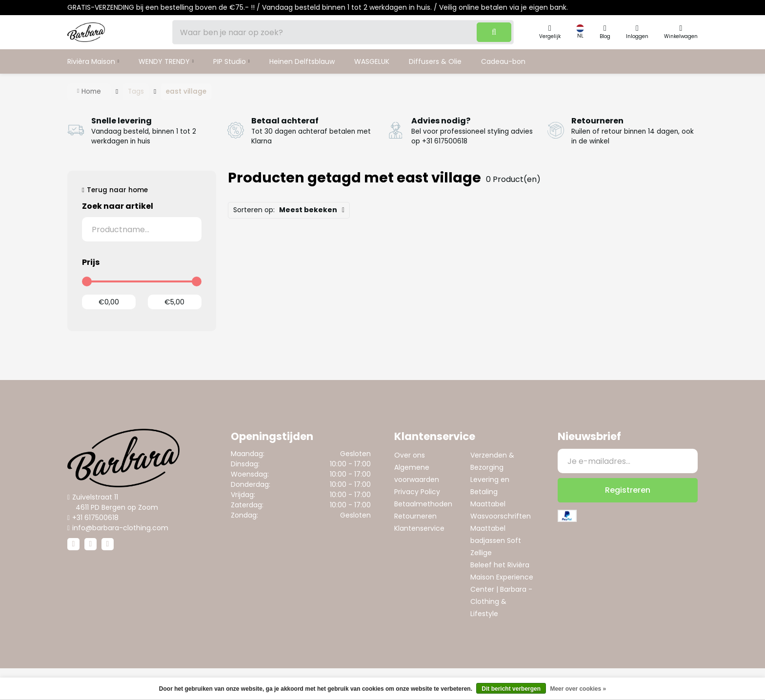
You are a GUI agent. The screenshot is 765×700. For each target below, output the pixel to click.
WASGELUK (372, 61)
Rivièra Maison (91, 61)
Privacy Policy (417, 492)
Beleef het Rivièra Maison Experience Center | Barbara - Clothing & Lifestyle (502, 589)
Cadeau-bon (503, 61)
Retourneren (415, 516)
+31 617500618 (95, 518)
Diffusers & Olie (435, 61)
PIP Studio (230, 61)
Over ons (410, 455)
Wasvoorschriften (501, 516)
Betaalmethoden (423, 504)
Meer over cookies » (578, 689)
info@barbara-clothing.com (120, 528)
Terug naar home (117, 190)
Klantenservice (419, 528)
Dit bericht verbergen (511, 689)
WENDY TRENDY (164, 61)
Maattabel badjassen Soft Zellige (496, 540)
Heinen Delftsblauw (302, 61)
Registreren (628, 490)
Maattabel (488, 504)
